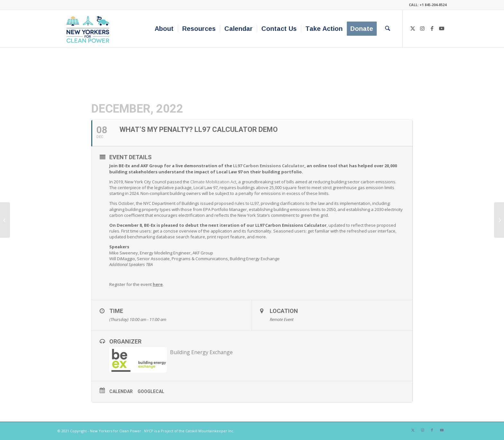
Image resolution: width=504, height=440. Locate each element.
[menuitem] (164, 29)
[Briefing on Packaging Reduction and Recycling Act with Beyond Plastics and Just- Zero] (499, 220)
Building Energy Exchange (201, 352)
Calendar (121, 391)
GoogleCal (151, 391)
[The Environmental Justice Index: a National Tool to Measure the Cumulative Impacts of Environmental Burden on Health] (5, 220)
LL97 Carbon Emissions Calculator (269, 166)
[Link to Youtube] (442, 28)
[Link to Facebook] (432, 28)
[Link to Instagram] (422, 28)
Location (284, 311)
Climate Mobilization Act (213, 182)
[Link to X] (413, 28)
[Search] (388, 29)
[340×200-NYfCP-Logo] (89, 29)
